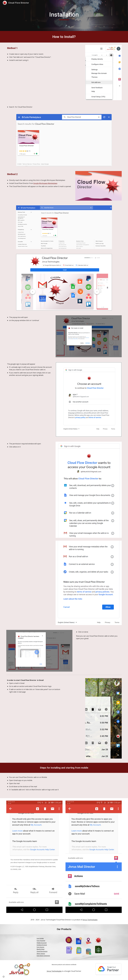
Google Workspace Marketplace (45, 183)
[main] (64, 15)
